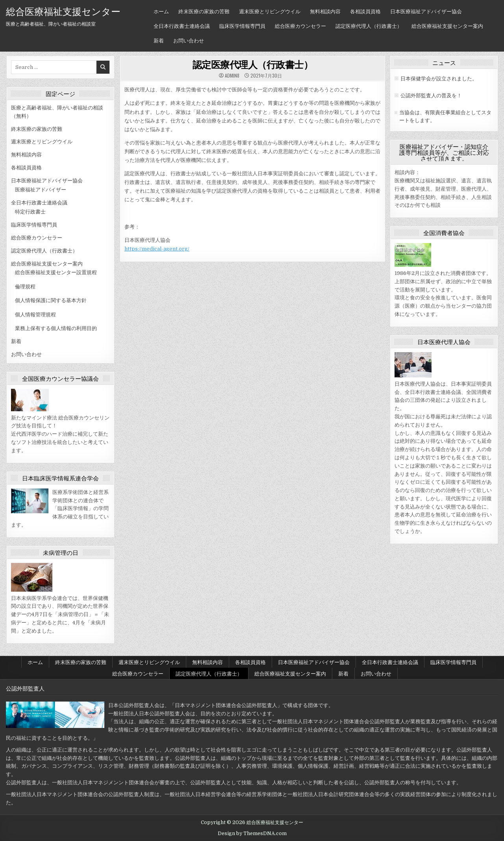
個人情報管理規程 (35, 315)
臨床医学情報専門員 (242, 26)
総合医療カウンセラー (300, 26)
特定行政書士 (30, 212)
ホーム (161, 11)
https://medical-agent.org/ (157, 249)
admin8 (232, 76)
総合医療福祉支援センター (63, 11)
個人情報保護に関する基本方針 (51, 300)
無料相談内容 (325, 11)
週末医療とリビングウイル (270, 11)
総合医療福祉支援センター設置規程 (56, 272)
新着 (159, 40)
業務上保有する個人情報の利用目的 (56, 328)
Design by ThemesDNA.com (252, 834)
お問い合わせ (189, 40)
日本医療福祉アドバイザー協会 (426, 11)
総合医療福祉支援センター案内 (447, 26)
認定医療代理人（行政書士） (369, 26)
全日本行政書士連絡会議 (182, 26)
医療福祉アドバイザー (41, 190)
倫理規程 (25, 287)
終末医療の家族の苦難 (204, 11)
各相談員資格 (365, 11)
